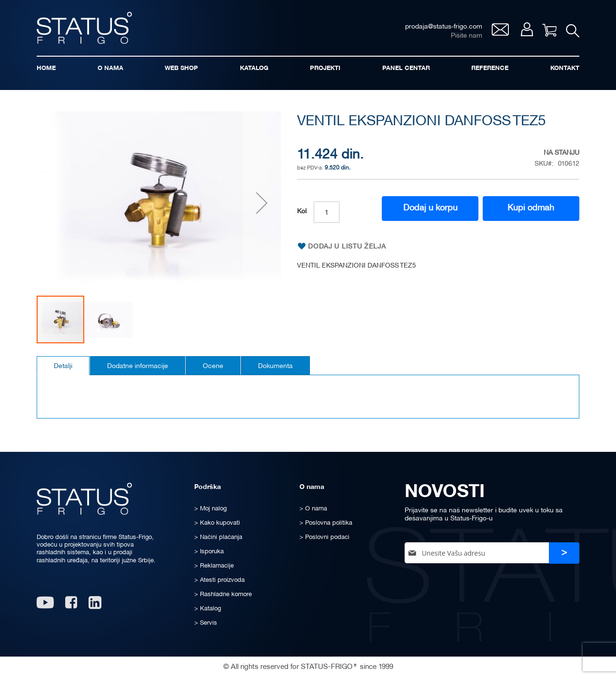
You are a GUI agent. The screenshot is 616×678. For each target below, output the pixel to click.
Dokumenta (275, 366)
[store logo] (84, 28)
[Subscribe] (564, 553)
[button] (262, 203)
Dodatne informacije (138, 366)
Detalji (63, 366)
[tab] (63, 366)
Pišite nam (467, 36)
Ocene (213, 366)
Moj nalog (527, 29)
